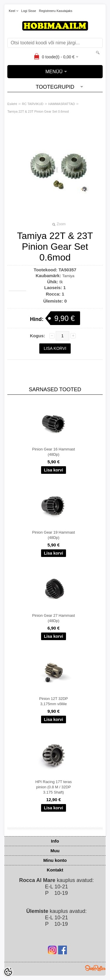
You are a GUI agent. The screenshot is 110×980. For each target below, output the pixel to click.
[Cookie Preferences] (8, 972)
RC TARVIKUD (33, 104)
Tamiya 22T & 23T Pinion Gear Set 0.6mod (38, 111)
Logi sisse (29, 11)
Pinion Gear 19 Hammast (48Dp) (54, 535)
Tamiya (68, 276)
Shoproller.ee (95, 968)
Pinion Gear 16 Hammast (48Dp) (54, 452)
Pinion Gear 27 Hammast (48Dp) (54, 618)
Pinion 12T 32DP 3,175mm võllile (53, 701)
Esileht (12, 104)
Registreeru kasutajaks (56, 11)
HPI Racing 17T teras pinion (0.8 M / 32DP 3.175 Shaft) (53, 787)
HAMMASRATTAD (62, 104)
